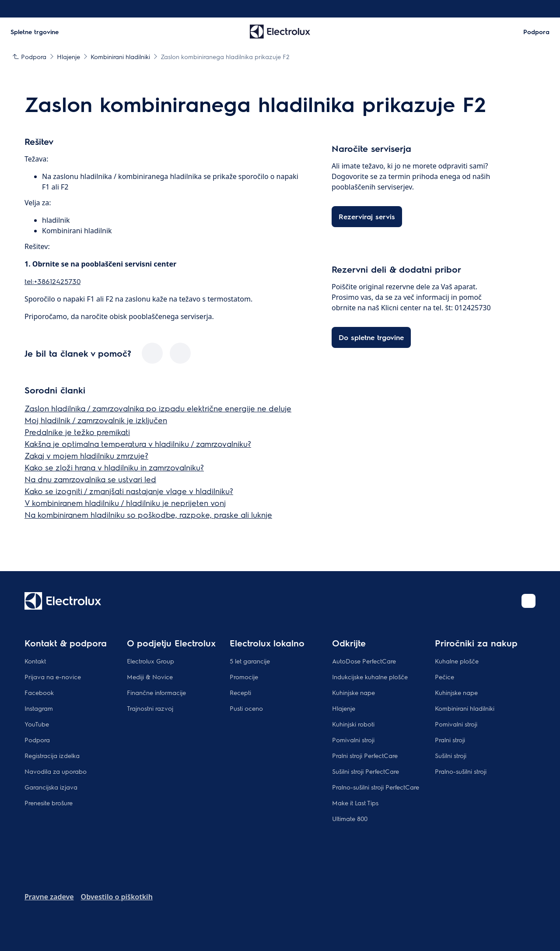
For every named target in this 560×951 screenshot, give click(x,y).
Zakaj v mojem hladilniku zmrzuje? (86, 455)
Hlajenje (344, 708)
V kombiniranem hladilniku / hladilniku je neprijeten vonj (125, 503)
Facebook (39, 692)
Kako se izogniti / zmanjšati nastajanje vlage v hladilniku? (129, 491)
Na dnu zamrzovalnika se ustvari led (90, 479)
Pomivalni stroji (353, 740)
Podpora (37, 740)
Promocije (244, 677)
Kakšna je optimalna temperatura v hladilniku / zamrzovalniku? (138, 444)
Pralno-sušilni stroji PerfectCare (376, 787)
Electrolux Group (150, 661)
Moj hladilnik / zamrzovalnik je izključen (96, 420)
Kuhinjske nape (353, 692)
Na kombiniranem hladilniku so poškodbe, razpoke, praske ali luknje (148, 514)
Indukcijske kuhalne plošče (370, 677)
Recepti (240, 692)
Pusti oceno (246, 708)
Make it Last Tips (355, 803)
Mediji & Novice (150, 677)
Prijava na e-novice (53, 677)
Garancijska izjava (51, 787)
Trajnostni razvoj (150, 708)
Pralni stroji (450, 740)
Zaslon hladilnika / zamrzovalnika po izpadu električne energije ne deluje (158, 408)
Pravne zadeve (49, 897)
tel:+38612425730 (52, 281)
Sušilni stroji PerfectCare (366, 771)
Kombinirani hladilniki (465, 708)
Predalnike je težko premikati (77, 432)
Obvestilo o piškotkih (117, 897)
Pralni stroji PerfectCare (365, 755)
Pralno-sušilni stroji (461, 771)
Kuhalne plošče (457, 661)
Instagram (39, 708)
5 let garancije (250, 661)
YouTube (37, 724)
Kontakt (35, 661)
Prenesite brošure (49, 803)
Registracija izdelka (52, 755)
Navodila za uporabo (56, 771)
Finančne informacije (156, 692)
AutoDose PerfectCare (364, 661)
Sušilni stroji (451, 755)
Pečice (444, 677)
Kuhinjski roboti (353, 724)
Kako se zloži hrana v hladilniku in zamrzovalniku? (114, 467)
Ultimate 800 (350, 818)
